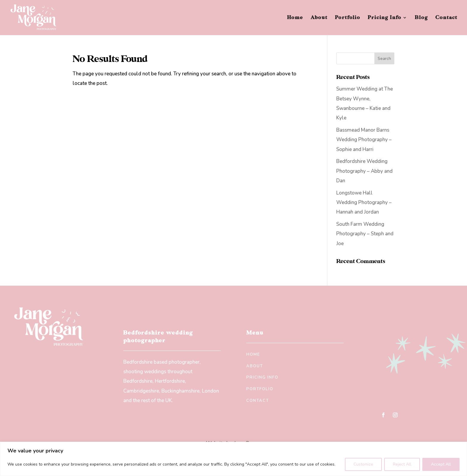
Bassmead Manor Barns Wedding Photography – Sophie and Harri (364, 140)
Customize (363, 464)
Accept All (441, 464)
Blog (421, 18)
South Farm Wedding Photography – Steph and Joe (365, 234)
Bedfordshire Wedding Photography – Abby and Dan (364, 171)
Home (295, 18)
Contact (446, 18)
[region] (233, 459)
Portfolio (348, 18)
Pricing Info (385, 18)
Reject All (402, 464)
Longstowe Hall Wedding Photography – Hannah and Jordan (364, 203)
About (319, 18)
